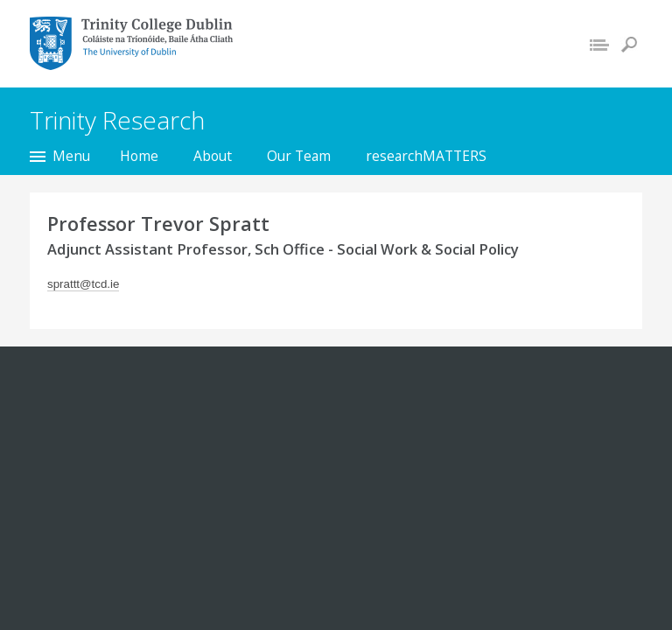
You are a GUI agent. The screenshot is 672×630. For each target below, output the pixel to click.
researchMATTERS (426, 156)
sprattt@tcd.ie (83, 284)
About (213, 156)
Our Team (299, 156)
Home (139, 156)
